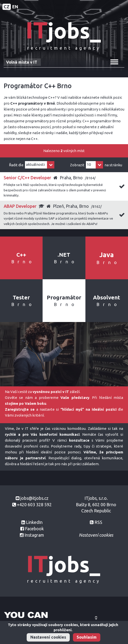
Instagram (34, 535)
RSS (98, 522)
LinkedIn (34, 522)
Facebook (34, 529)
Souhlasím (87, 637)
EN (15, 7)
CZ (7, 7)
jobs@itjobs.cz (34, 498)
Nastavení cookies (48, 637)
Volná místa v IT (22, 62)
